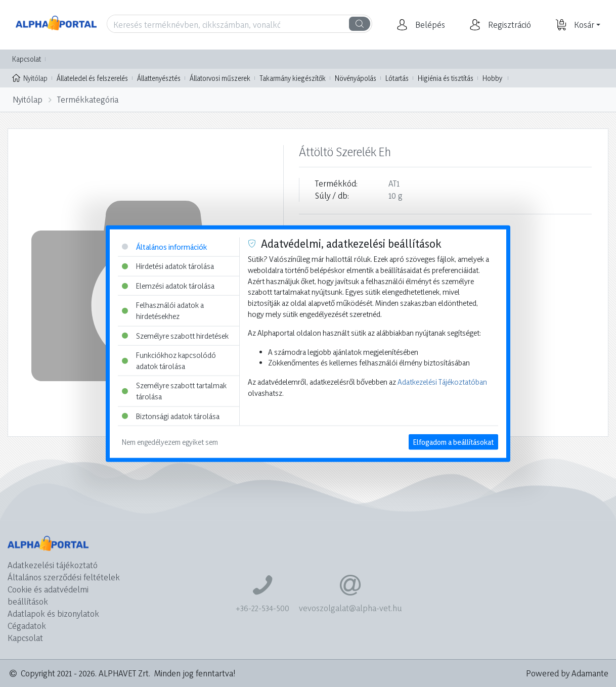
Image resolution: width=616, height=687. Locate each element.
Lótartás (397, 78)
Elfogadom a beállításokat (453, 442)
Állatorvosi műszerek (220, 78)
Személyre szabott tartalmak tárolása (174, 391)
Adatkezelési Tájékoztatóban (442, 382)
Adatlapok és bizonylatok (53, 613)
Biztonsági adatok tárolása (171, 416)
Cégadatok (27, 626)
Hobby (492, 78)
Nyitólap (30, 77)
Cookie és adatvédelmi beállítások (48, 595)
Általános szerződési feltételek (64, 577)
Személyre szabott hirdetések (175, 335)
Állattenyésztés (159, 78)
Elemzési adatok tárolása (168, 285)
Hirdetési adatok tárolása (168, 266)
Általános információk (164, 246)
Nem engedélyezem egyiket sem (170, 442)
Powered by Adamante (567, 673)
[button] (429, 25)
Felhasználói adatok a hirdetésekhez (163, 311)
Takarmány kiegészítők (293, 78)
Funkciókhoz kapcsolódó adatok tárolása (169, 361)
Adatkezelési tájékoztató (53, 565)
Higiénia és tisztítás (446, 78)
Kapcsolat (27, 59)
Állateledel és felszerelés (92, 78)
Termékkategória (88, 99)
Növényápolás (356, 78)
